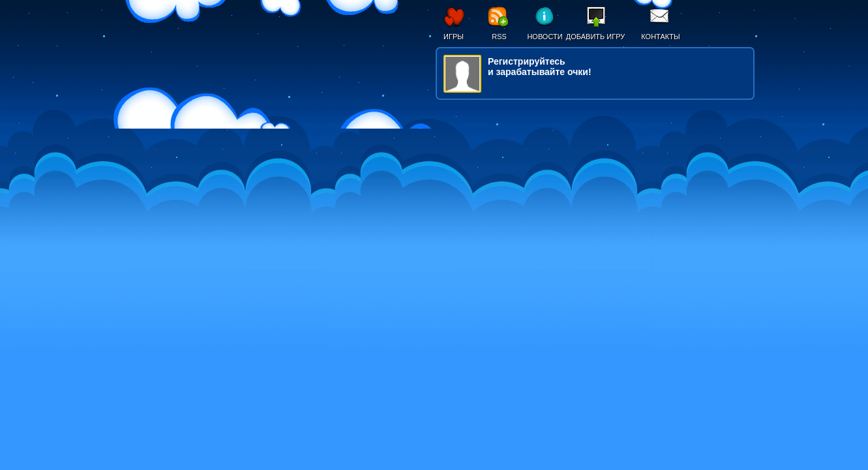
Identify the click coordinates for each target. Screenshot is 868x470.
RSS (499, 37)
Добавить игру (596, 37)
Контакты (660, 37)
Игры (454, 37)
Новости (545, 37)
